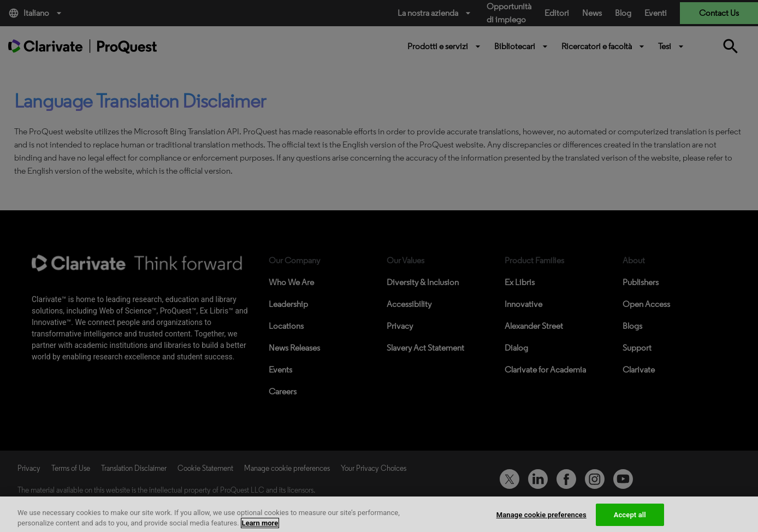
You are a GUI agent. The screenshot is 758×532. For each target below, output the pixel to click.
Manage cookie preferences (541, 521)
